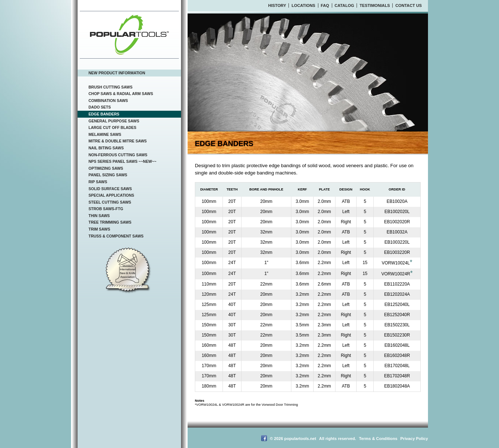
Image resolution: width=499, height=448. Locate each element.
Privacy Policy (414, 439)
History (277, 5)
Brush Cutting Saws (111, 87)
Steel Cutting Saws (110, 202)
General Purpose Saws (114, 121)
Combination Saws (108, 101)
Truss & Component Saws (116, 236)
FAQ (325, 5)
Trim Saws (99, 229)
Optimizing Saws (106, 168)
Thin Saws (99, 216)
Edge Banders (104, 114)
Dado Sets (100, 107)
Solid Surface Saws (110, 189)
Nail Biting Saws (106, 148)
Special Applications (111, 195)
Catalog (345, 5)
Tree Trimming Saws (110, 222)
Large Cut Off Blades (112, 127)
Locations (303, 5)
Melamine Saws (105, 134)
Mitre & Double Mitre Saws (118, 141)
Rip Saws (98, 182)
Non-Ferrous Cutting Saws (118, 155)
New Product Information (117, 73)
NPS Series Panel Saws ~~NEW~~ (122, 161)
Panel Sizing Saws (108, 175)
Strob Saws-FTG (106, 209)
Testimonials (375, 5)
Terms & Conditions (378, 439)
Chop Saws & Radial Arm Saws (121, 94)
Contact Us (408, 5)
